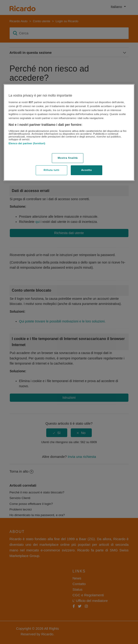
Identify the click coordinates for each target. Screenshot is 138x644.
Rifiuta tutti (51, 170)
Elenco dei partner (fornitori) (27, 143)
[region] (69, 132)
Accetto (87, 170)
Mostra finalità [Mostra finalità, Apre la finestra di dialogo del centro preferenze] (68, 158)
